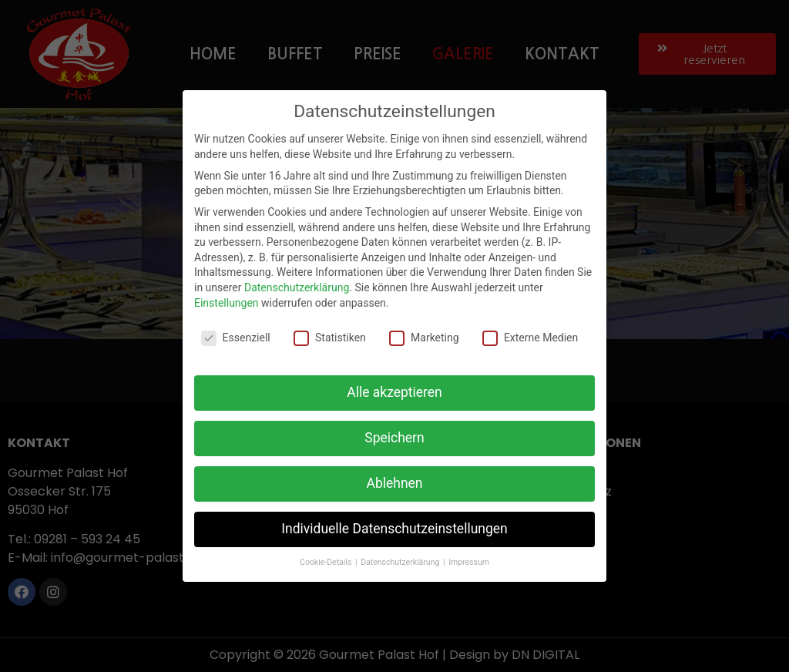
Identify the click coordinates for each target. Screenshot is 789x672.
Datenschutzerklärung (297, 287)
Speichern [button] (394, 438)
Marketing (424, 338)
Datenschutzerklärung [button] (401, 562)
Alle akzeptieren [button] (394, 392)
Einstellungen (227, 303)
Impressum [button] (469, 562)
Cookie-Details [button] (327, 562)
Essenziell (236, 338)
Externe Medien (530, 338)
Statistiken (330, 338)
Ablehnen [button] (394, 483)
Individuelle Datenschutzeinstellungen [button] (394, 529)
